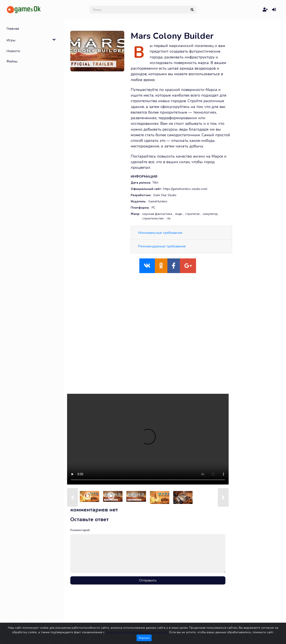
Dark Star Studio (165, 195)
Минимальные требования (160, 233)
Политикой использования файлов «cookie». (137, 632)
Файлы (12, 61)
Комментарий (80, 530)
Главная (13, 29)
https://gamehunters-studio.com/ (185, 189)
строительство (153, 218)
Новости (13, 51)
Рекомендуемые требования (162, 246)
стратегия (192, 214)
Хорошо (144, 638)
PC (153, 208)
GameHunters (158, 201)
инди (179, 214)
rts (169, 218)
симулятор (210, 214)
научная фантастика (157, 214)
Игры (11, 40)
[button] (72, 497)
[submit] (192, 10)
